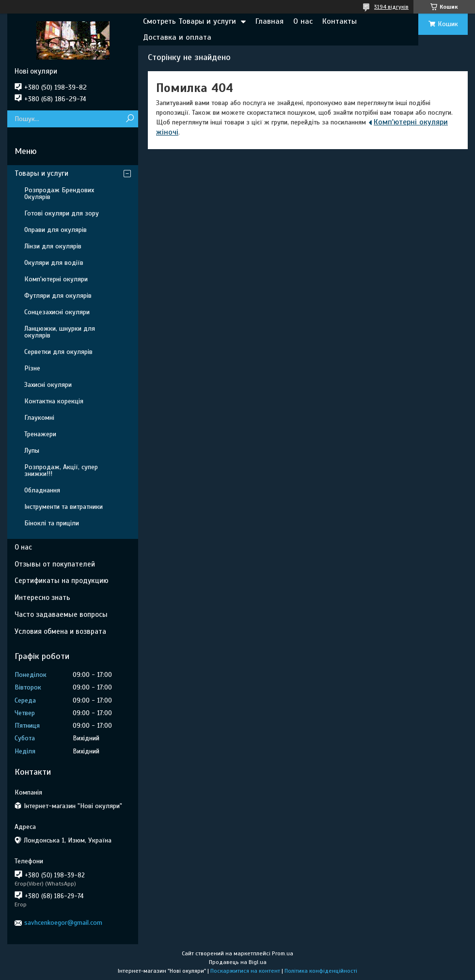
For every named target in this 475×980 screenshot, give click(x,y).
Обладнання (42, 490)
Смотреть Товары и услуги (190, 21)
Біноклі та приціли (52, 523)
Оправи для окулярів (55, 230)
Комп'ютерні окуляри (56, 279)
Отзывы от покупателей (55, 564)
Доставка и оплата (177, 37)
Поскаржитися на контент (245, 971)
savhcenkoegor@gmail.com (63, 923)
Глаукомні (39, 418)
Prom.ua (283, 953)
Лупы (32, 451)
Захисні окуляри (48, 385)
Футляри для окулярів (58, 296)
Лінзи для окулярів (53, 246)
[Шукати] (130, 119)
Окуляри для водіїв (54, 263)
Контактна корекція (54, 401)
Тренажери (40, 434)
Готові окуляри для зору (62, 213)
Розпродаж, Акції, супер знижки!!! (61, 470)
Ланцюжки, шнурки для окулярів (60, 332)
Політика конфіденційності (321, 971)
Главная (269, 21)
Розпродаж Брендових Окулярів (59, 193)
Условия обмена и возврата (60, 631)
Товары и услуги (41, 173)
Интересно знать (42, 597)
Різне (32, 368)
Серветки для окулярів (58, 352)
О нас (303, 21)
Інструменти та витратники (63, 507)
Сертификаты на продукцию (62, 581)
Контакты (340, 21)
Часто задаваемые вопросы (61, 614)
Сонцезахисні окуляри (57, 312)
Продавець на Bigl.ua (238, 962)
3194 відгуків (391, 7)
